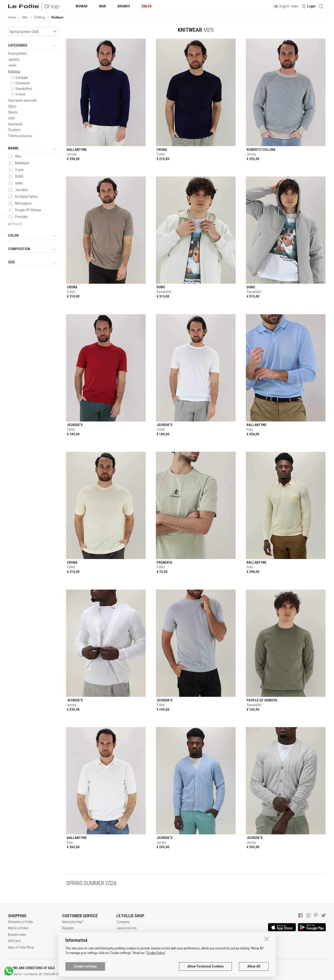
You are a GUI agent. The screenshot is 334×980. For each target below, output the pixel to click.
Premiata (21, 217)
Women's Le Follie (21, 922)
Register (68, 928)
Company (123, 922)
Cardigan (22, 78)
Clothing (40, 17)
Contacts (123, 947)
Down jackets (17, 53)
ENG (165, 974)
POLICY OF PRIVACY (82, 968)
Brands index (17, 935)
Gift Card (14, 941)
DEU (170, 974)
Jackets (14, 60)
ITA (159, 974)
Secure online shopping (79, 935)
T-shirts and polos (20, 136)
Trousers (14, 130)
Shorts (13, 112)
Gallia (19, 183)
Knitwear (14, 71)
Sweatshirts (24, 89)
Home (12, 17)
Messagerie (23, 203)
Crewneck (23, 83)
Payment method (74, 941)
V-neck (20, 94)
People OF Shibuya (28, 210)
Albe (18, 156)
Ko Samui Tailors (26, 197)
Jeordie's (22, 190)
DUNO (19, 176)
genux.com (149, 974)
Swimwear (15, 124)
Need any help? (73, 922)
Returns (67, 947)
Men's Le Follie (18, 928)
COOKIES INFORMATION (126, 968)
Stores (121, 941)
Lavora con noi (127, 928)
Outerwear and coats (23, 101)
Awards (122, 935)
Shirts (12, 107)
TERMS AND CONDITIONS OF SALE (31, 968)
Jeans (12, 65)
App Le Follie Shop (21, 947)
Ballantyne (22, 163)
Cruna (19, 170)
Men (25, 17)
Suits (12, 118)
